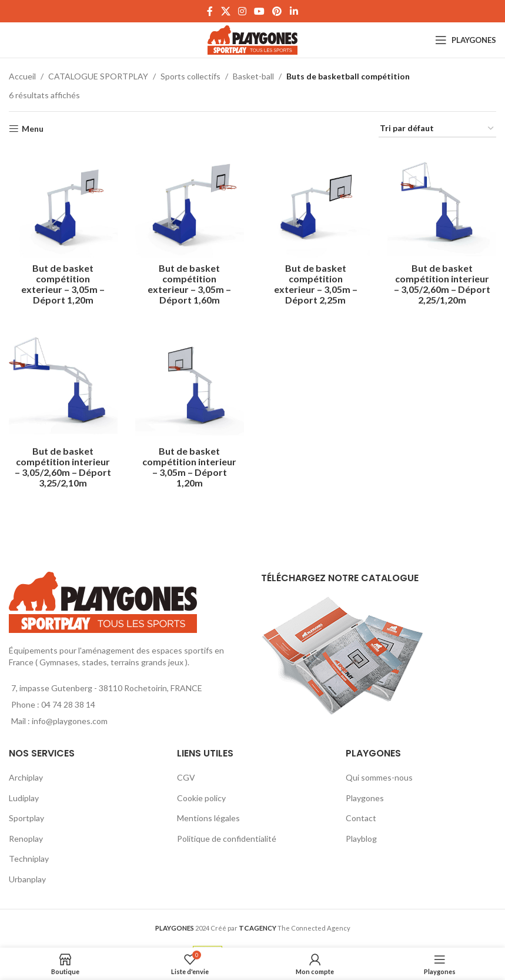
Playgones (365, 798)
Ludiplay (24, 798)
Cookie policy (201, 798)
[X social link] (225, 11)
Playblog (361, 839)
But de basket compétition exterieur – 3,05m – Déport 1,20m (63, 284)
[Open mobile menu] (466, 40)
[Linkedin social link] (294, 11)
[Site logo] (252, 39)
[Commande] (437, 129)
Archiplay (26, 777)
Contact (361, 818)
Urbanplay (27, 879)
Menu (33, 129)
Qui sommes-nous (379, 777)
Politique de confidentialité (227, 839)
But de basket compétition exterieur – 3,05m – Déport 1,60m (189, 284)
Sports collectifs (190, 76)
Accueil (22, 76)
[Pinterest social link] (277, 11)
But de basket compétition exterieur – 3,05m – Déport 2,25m (316, 284)
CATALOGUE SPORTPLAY (98, 76)
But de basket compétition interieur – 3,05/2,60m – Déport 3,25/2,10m (63, 467)
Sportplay (26, 818)
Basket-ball (253, 76)
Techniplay (29, 859)
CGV (186, 777)
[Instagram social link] (242, 11)
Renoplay (26, 839)
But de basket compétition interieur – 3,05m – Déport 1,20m (189, 467)
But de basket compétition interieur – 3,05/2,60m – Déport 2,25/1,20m (442, 284)
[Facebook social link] (210, 11)
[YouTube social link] (260, 11)
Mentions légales (208, 818)
